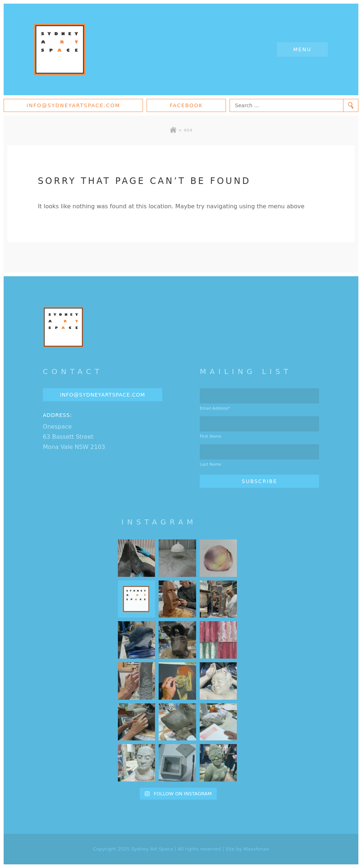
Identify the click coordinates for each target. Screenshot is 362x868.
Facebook (186, 105)
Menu (302, 49)
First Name (210, 436)
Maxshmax (256, 849)
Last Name (210, 464)
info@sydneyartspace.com (73, 105)
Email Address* (215, 408)
